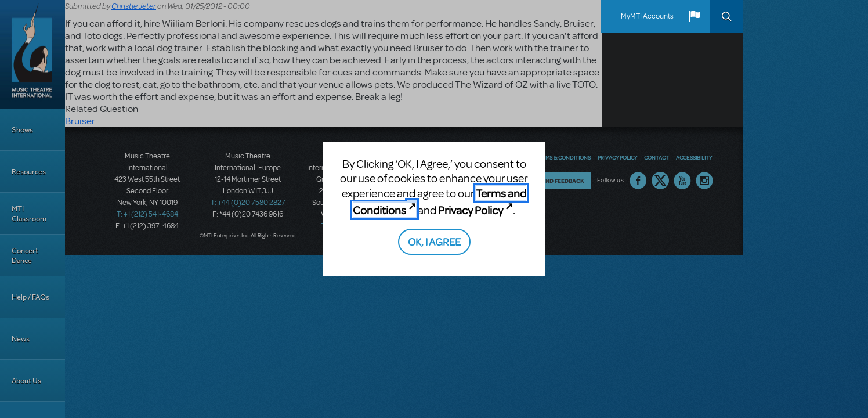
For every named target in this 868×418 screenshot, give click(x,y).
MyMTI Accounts (647, 16)
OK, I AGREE (434, 241)
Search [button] (726, 16)
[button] (694, 16)
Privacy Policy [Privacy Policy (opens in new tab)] (471, 210)
